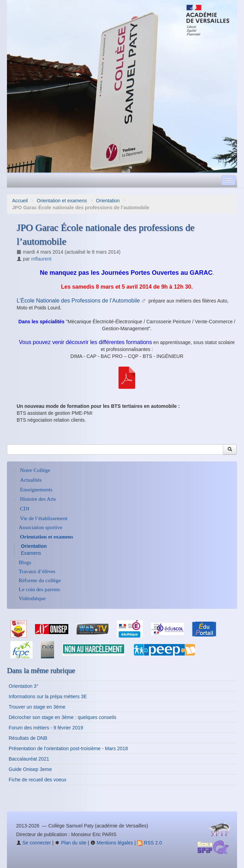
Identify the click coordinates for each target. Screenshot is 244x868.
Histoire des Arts (38, 499)
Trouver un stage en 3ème (37, 707)
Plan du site (71, 843)
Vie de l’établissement (44, 518)
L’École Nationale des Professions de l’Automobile (78, 301)
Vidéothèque (32, 598)
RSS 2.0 (149, 843)
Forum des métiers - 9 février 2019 (46, 728)
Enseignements (36, 489)
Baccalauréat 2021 (29, 759)
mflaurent (41, 259)
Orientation (108, 201)
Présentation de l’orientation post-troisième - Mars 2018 (68, 748)
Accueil (20, 201)
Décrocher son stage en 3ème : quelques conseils (63, 717)
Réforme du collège (40, 580)
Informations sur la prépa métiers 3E (48, 696)
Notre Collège (35, 470)
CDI (25, 508)
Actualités (31, 480)
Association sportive (41, 527)
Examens (31, 553)
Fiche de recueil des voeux (38, 780)
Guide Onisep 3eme (30, 769)
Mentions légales (112, 843)
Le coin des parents (39, 589)
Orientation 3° (24, 686)
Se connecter (34, 843)
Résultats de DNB (28, 738)
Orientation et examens (62, 201)
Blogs (25, 562)
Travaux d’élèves (37, 571)
